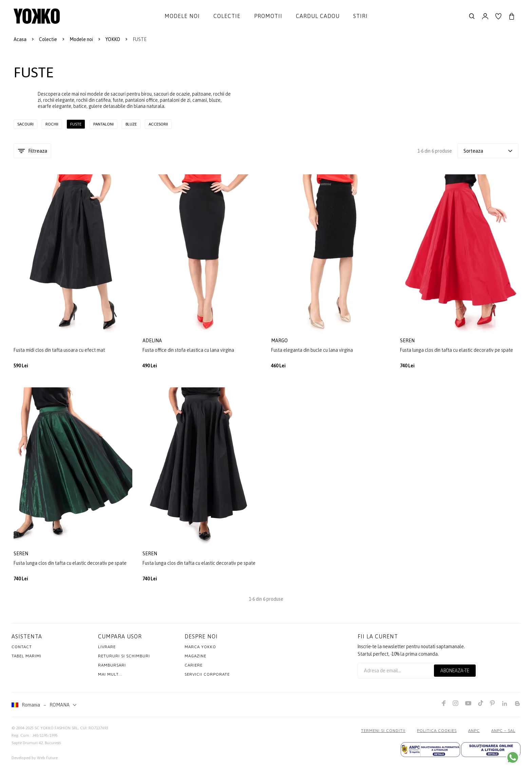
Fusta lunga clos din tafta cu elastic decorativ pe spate (457, 350)
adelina (153, 341)
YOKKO (113, 39)
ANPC (474, 733)
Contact (22, 650)
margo (280, 341)
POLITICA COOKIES (437, 733)
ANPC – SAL (503, 733)
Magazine (195, 659)
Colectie (227, 16)
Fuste (76, 124)
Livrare (107, 650)
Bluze (131, 124)
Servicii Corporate (207, 677)
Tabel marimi (26, 659)
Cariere (194, 668)
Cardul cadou (318, 16)
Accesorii (158, 124)
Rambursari (112, 668)
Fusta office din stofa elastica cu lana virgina (188, 350)
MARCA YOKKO (200, 650)
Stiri (360, 16)
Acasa (20, 39)
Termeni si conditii (383, 733)
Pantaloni (103, 124)
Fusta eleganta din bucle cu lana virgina (312, 350)
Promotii (268, 16)
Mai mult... (110, 677)
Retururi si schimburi (124, 659)
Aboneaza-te (455, 673)
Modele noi (182, 16)
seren (408, 341)
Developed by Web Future (35, 760)
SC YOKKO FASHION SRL (56, 731)
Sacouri (25, 124)
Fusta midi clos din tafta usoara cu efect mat (59, 350)
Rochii (52, 124)
